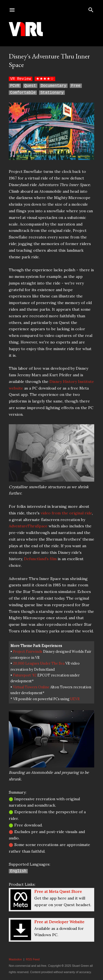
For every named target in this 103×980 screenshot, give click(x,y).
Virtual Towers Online (31, 687)
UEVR (75, 699)
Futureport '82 (25, 675)
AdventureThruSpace (28, 526)
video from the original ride (66, 513)
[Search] (91, 9)
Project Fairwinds (28, 651)
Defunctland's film (40, 559)
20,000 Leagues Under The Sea (39, 663)
